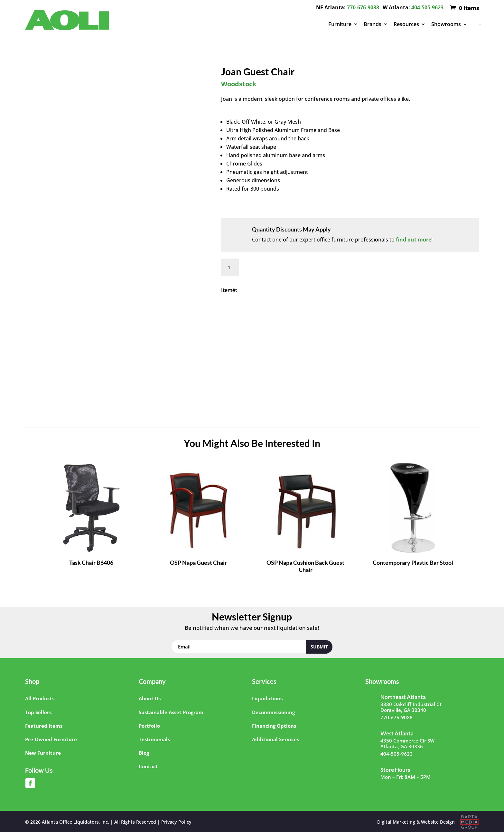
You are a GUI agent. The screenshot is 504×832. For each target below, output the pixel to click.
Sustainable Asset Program (171, 712)
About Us (150, 698)
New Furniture (43, 753)
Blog (144, 753)
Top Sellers (38, 712)
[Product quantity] (230, 267)
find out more (414, 240)
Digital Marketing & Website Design (416, 822)
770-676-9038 (363, 7)
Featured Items (44, 726)
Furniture (340, 24)
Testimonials (154, 739)
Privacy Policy (176, 822)
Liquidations (267, 698)
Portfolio (149, 726)
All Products (40, 698)
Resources (406, 24)
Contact (148, 766)
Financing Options (274, 726)
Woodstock (239, 84)
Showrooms (446, 24)
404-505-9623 (427, 7)
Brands (373, 24)
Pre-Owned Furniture (51, 739)
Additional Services (275, 739)
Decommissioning (273, 712)
